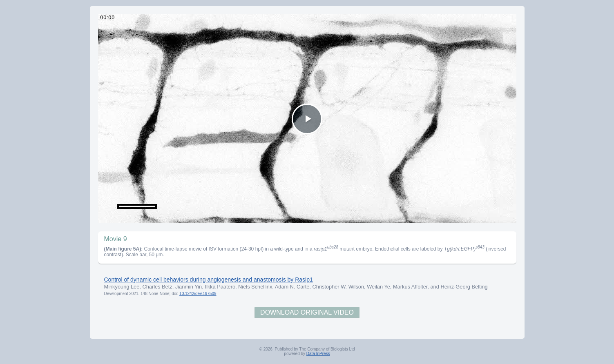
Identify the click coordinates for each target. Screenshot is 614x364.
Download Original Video (307, 312)
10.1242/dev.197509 (198, 294)
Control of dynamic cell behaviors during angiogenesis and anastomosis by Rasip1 (209, 280)
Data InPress (318, 354)
